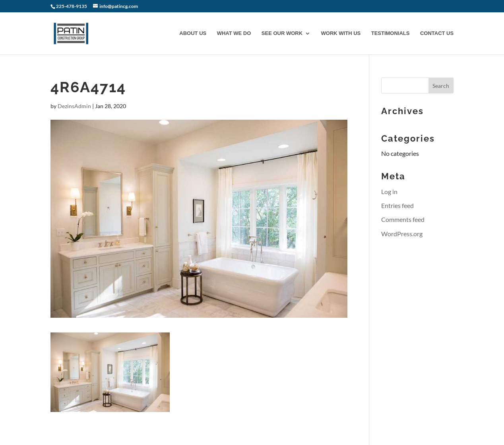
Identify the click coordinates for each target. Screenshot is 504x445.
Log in (389, 191)
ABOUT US (193, 33)
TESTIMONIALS (391, 33)
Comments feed (403, 219)
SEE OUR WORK (282, 33)
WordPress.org (402, 234)
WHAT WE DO (234, 33)
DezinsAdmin (74, 106)
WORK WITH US (341, 33)
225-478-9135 (72, 6)
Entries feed (397, 205)
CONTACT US (437, 33)
